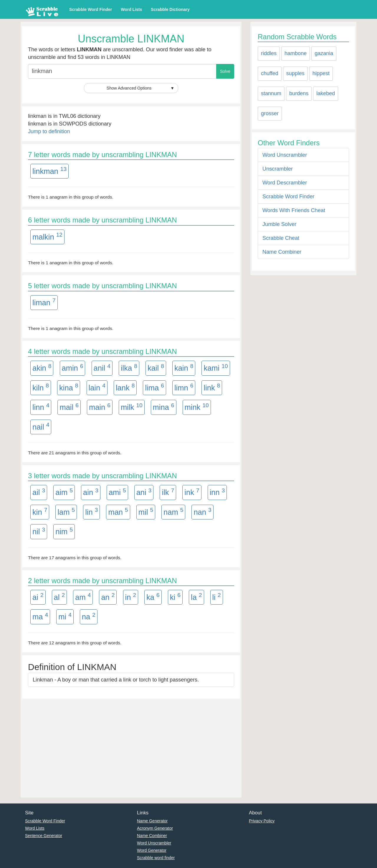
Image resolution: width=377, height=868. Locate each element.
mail (69, 407)
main (100, 407)
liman (44, 302)
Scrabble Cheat (281, 238)
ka (153, 597)
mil (146, 511)
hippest (321, 73)
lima (154, 387)
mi (65, 616)
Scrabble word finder (156, 858)
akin (42, 368)
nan (202, 511)
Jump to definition (49, 131)
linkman (49, 171)
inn (217, 492)
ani (144, 492)
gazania (324, 53)
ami (117, 492)
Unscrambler (278, 169)
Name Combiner (282, 252)
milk (132, 407)
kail (156, 368)
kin (40, 511)
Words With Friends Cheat (294, 210)
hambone (296, 53)
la (196, 597)
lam (66, 511)
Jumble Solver (279, 224)
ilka (129, 368)
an (108, 597)
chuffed (270, 73)
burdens (299, 93)
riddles (269, 53)
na (89, 616)
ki (175, 597)
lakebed (326, 93)
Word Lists (131, 9)
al (59, 597)
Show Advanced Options (140, 88)
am (83, 597)
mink (197, 407)
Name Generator (152, 821)
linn (41, 407)
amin (73, 368)
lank (125, 387)
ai (38, 597)
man (118, 511)
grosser (270, 113)
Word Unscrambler (285, 155)
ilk (168, 492)
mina (164, 407)
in (131, 597)
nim (64, 531)
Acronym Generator (155, 828)
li (217, 597)
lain (97, 387)
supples (295, 73)
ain (91, 492)
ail (39, 492)
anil (102, 368)
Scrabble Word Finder (91, 9)
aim (64, 492)
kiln (41, 387)
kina (69, 387)
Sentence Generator (44, 836)
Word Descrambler (285, 183)
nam (173, 511)
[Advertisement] (131, 743)
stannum (271, 93)
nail (41, 426)
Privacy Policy (262, 821)
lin (91, 511)
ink (192, 492)
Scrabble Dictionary (170, 9)
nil (39, 531)
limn (184, 387)
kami (216, 368)
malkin (47, 236)
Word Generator (152, 850)
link (212, 387)
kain (184, 368)
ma (40, 616)
